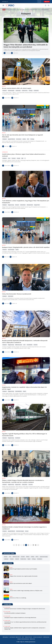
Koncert (6, 557)
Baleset (28, 557)
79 (33, 545)
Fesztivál (23, 557)
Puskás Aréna (23, 559)
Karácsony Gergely (44, 557)
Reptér (29, 559)
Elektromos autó (16, 557)
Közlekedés (40, 559)
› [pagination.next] (38, 545)
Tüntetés (12, 559)
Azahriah (17, 559)
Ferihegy (34, 559)
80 (36, 545)
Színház (33, 557)
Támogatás (47, 2)
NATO (37, 557)
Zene (10, 557)
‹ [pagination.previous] (14, 545)
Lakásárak (6, 559)
